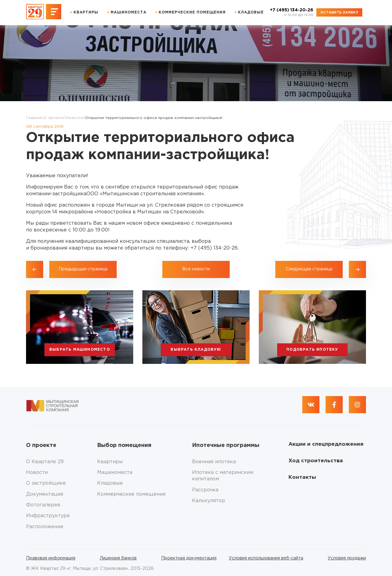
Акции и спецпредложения (326, 444)
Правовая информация (51, 558)
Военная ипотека (214, 462)
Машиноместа (128, 12)
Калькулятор (209, 501)
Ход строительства (316, 461)
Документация (45, 494)
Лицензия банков (118, 558)
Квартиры (86, 12)
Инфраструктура (48, 516)
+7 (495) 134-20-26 (292, 13)
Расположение (45, 527)
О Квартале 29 (45, 462)
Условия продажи (347, 558)
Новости (75, 118)
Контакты (302, 477)
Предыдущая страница (83, 269)
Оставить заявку (339, 13)
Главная (34, 118)
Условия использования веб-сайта (266, 558)
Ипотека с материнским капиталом (223, 476)
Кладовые (251, 12)
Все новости (196, 269)
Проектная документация (189, 558)
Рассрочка (205, 490)
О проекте (54, 118)
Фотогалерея (43, 505)
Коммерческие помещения (192, 12)
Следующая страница (309, 269)
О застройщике (46, 483)
